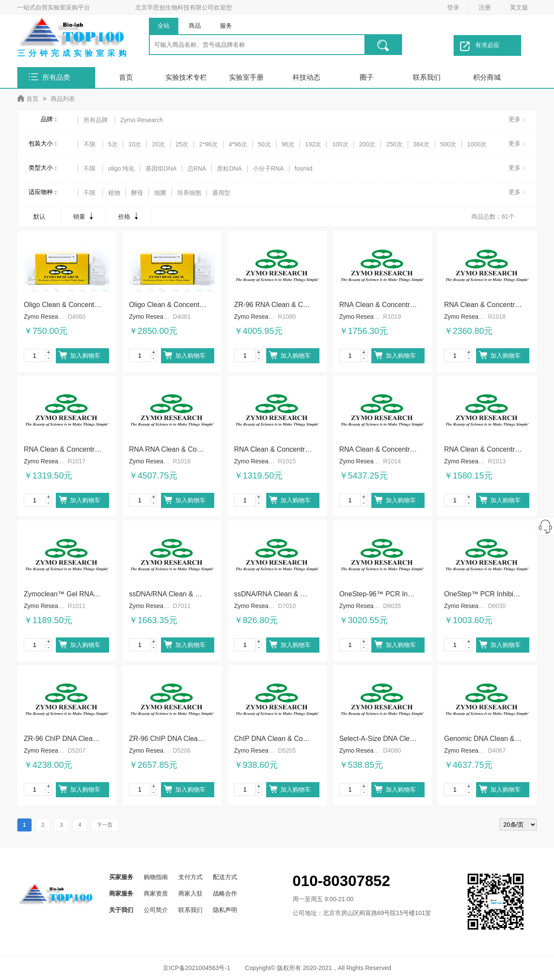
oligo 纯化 (121, 168)
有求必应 (480, 46)
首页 (126, 77)
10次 (135, 144)
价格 (129, 216)
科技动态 (306, 77)
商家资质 (156, 893)
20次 (158, 144)
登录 (453, 7)
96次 (288, 144)
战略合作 (225, 893)
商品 (195, 26)
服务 (226, 26)
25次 (182, 144)
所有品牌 (96, 120)
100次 (340, 144)
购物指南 (156, 877)
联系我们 (427, 77)
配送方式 (225, 877)
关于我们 (121, 910)
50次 (264, 144)
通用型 (221, 193)
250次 (394, 144)
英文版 (519, 7)
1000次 (477, 144)
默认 (39, 217)
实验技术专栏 (186, 77)
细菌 (160, 193)
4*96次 (238, 144)
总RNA (197, 168)
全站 (164, 26)
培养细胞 (189, 193)
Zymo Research (142, 120)
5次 (113, 144)
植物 (114, 193)
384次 (421, 144)
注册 (485, 7)
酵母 (137, 193)
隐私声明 (225, 910)
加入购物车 (85, 356)
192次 (313, 144)
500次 (448, 144)
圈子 (367, 77)
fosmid (304, 168)
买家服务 (121, 877)
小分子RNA (268, 168)
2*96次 (208, 144)
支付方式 (190, 877)
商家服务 (121, 893)
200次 (367, 144)
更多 (515, 119)
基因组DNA (161, 168)
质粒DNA (229, 168)
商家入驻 (190, 893)
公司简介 (156, 910)
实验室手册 (246, 77)
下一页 (105, 825)
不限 (90, 144)
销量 (84, 216)
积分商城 (487, 77)
